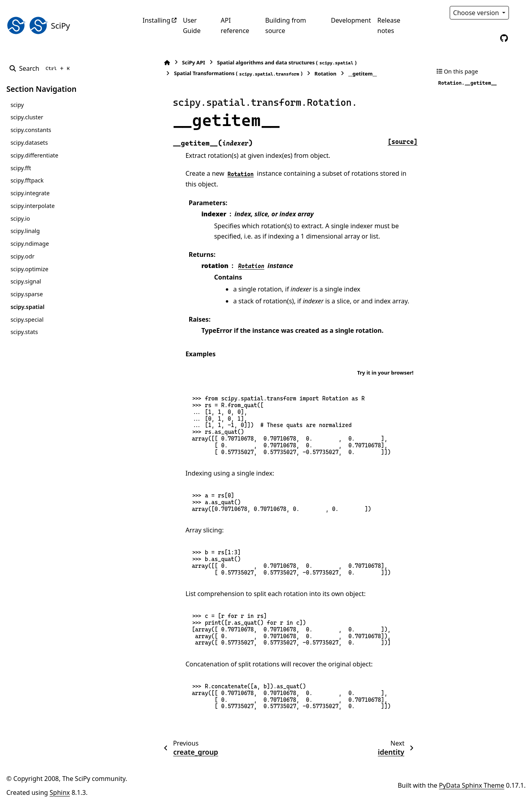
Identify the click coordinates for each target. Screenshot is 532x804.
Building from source (286, 25)
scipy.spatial (27, 307)
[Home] (147, 63)
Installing (157, 20)
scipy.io (20, 218)
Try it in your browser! (385, 373)
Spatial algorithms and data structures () (266, 63)
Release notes (389, 25)
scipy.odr (22, 256)
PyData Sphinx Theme (472, 785)
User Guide (192, 25)
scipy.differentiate (34, 155)
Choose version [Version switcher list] (477, 13)
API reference (235, 25)
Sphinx (60, 792)
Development (351, 20)
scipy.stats (24, 332)
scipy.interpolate (32, 206)
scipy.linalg (25, 231)
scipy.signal (26, 281)
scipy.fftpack (27, 180)
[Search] (41, 68)
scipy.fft (21, 168)
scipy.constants (31, 130)
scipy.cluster (27, 117)
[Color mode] (521, 13)
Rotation (305, 74)
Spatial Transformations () (218, 73)
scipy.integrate (30, 193)
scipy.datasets (29, 143)
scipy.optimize (29, 269)
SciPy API (173, 62)
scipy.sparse (26, 294)
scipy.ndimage (30, 244)
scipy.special (27, 319)
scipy (17, 105)
